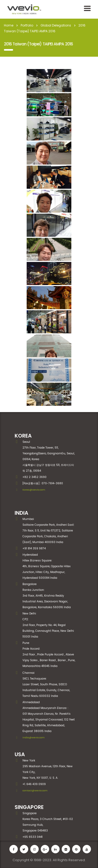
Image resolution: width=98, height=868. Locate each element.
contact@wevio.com (35, 790)
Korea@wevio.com (34, 490)
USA (20, 754)
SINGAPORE (29, 807)
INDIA (21, 513)
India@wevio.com (34, 737)
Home (9, 25)
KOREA (23, 436)
